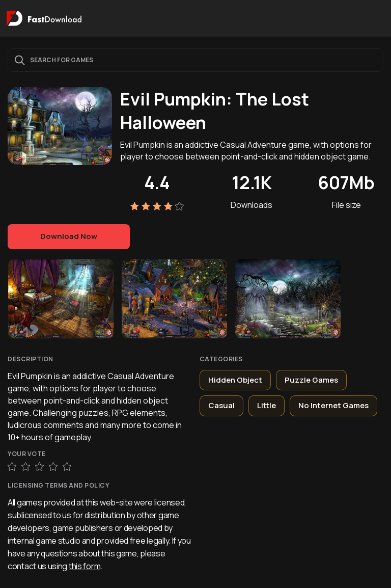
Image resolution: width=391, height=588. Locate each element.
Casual (221, 405)
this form (85, 566)
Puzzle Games (311, 380)
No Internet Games (333, 405)
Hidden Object (235, 380)
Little (267, 405)
